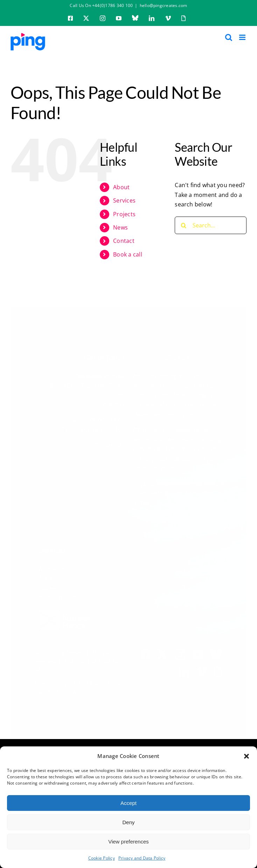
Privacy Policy (51, 681)
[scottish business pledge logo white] (65, 609)
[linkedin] (184, 670)
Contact (124, 241)
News (120, 227)
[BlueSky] (216, 652)
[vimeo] (202, 670)
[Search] (183, 225)
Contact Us (109, 443)
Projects (124, 214)
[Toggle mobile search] (229, 37)
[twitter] (162, 653)
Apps (46, 576)
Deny (128, 822)
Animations (54, 567)
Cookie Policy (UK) (60, 689)
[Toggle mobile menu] (243, 37)
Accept (128, 803)
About (121, 187)
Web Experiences (62, 596)
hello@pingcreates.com (164, 5)
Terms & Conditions (97, 681)
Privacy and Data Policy (142, 858)
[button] (246, 756)
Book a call (128, 254)
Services (124, 200)
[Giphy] (218, 670)
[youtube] (198, 653)
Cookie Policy (102, 858)
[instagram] (180, 653)
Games (48, 586)
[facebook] (146, 653)
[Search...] (211, 225)
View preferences (128, 842)
